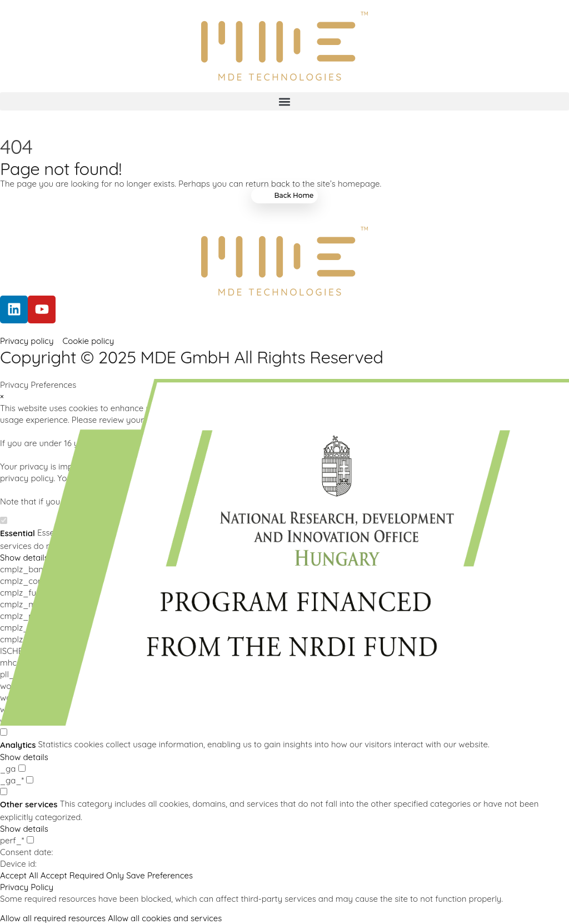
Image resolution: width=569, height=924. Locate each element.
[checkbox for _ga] (22, 768)
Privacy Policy (27, 887)
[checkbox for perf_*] (30, 840)
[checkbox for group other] (4, 791)
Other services (29, 804)
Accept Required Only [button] (82, 875)
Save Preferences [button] (159, 875)
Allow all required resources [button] (53, 918)
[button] (284, 101)
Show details (24, 757)
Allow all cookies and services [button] (165, 918)
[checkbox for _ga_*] (30, 780)
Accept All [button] (19, 875)
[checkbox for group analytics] (4, 732)
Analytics (18, 745)
